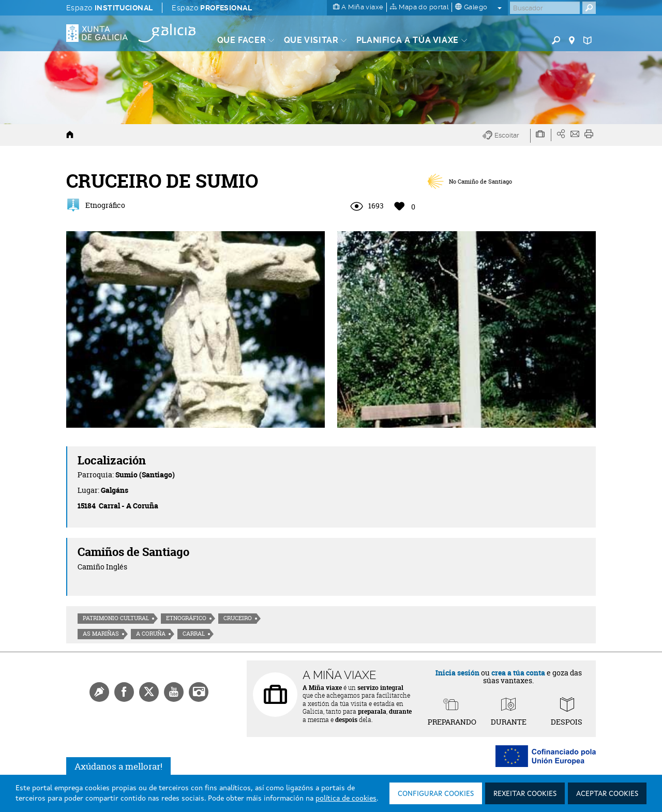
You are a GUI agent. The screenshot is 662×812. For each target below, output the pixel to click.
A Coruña (151, 634)
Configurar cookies (436, 794)
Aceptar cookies (607, 794)
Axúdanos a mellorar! (118, 766)
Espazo (109, 8)
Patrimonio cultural (116, 618)
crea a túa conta (518, 673)
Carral (194, 634)
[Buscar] (545, 8)
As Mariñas (101, 634)
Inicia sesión (457, 673)
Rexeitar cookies (525, 794)
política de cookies (346, 799)
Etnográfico (186, 618)
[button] (507, 136)
